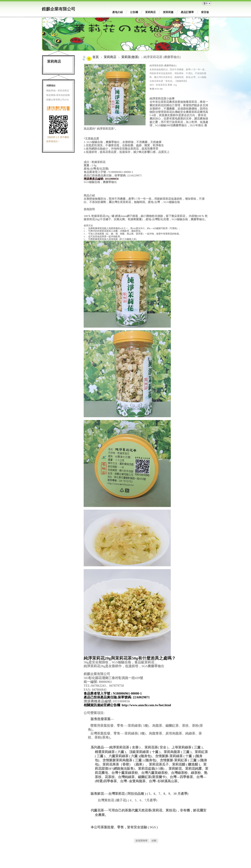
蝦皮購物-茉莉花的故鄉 (58, 95)
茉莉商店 (110, 57)
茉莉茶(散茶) (130, 57)
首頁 (96, 57)
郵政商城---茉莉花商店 (58, 91)
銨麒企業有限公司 (59, 9)
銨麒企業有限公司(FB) (58, 100)
